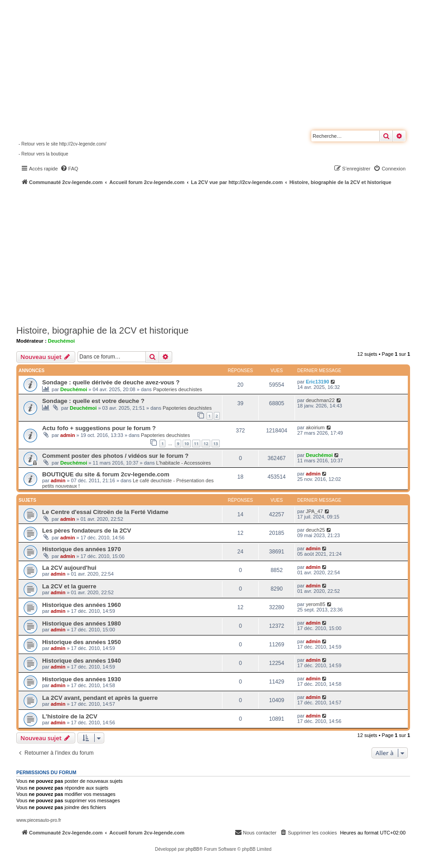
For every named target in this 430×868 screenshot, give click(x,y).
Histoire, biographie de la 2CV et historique (102, 330)
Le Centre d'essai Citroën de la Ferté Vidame (105, 512)
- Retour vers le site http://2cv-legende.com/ (62, 144)
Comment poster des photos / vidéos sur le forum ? (115, 456)
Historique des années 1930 (82, 679)
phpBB (193, 849)
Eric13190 (317, 382)
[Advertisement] (223, 254)
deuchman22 (320, 400)
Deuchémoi (61, 341)
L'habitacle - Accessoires (184, 463)
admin (68, 435)
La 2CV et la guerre (69, 586)
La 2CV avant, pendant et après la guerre (100, 698)
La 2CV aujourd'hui (69, 568)
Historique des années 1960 (82, 605)
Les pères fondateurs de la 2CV (87, 531)
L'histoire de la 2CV (70, 716)
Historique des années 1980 (82, 623)
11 (196, 444)
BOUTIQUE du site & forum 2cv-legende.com (106, 474)
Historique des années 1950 (82, 642)
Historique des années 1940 (82, 661)
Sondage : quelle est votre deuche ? (93, 401)
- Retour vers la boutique (43, 154)
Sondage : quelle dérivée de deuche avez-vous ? (111, 382)
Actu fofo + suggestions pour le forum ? (99, 428)
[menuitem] (69, 169)
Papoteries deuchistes (178, 389)
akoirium (315, 427)
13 (216, 444)
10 (187, 444)
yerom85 (316, 604)
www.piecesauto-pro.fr (39, 820)
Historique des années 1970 (82, 549)
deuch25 (315, 530)
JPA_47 (314, 511)
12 (206, 444)
